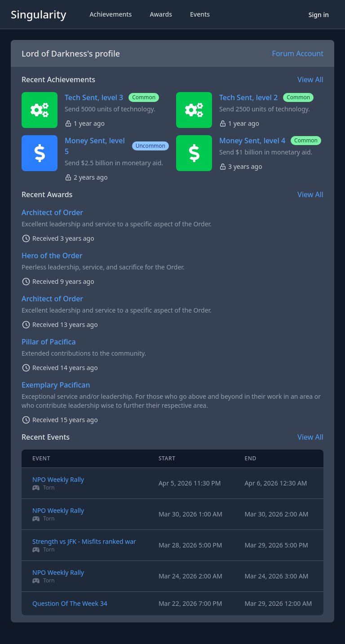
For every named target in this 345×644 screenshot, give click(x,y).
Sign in (319, 15)
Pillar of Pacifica (49, 342)
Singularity (38, 14)
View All (310, 79)
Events (200, 14)
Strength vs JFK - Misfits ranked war (84, 541)
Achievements (111, 14)
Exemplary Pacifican (56, 385)
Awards (161, 14)
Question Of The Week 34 (70, 603)
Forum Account (298, 53)
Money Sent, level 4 (252, 141)
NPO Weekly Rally (58, 479)
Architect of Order (52, 212)
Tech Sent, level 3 (94, 97)
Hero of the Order (52, 256)
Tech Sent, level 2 (248, 97)
